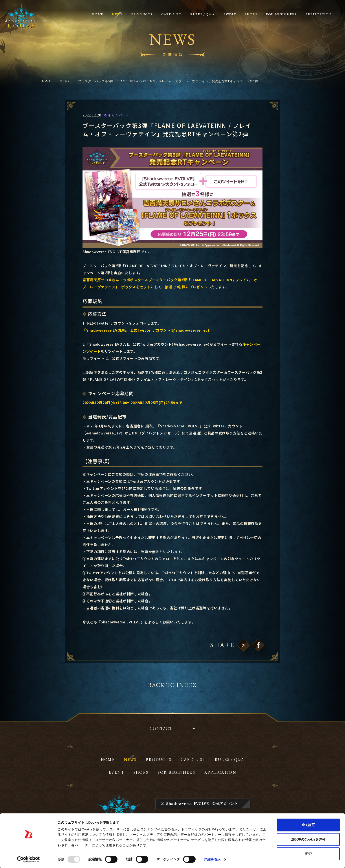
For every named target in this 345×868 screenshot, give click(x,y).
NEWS (64, 81)
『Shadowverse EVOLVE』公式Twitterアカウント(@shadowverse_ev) (146, 330)
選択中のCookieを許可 (308, 839)
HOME (46, 81)
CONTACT (161, 729)
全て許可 (308, 825)
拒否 (308, 854)
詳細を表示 (212, 859)
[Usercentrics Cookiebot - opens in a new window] (28, 859)
